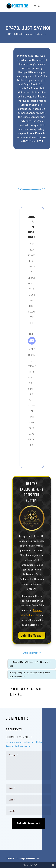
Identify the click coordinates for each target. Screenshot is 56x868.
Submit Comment (28, 823)
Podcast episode (26, 34)
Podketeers (40, 34)
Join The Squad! (32, 635)
